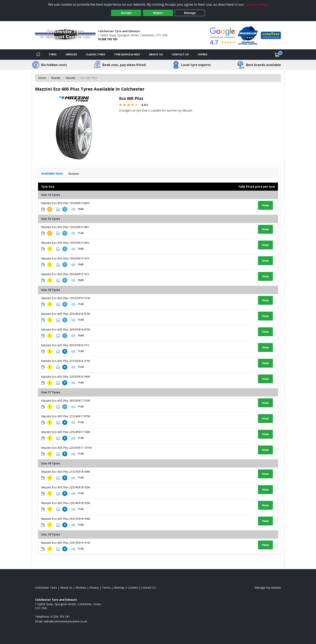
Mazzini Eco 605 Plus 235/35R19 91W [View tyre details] (66, 543)
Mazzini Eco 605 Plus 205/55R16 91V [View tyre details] (65, 345)
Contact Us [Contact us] (180, 54)
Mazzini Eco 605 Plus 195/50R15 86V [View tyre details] (65, 227)
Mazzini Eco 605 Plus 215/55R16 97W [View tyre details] (66, 361)
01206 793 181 (108, 39)
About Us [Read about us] (66, 588)
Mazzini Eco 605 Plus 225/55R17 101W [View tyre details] (66, 448)
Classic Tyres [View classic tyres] (96, 54)
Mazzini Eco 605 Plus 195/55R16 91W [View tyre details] (66, 298)
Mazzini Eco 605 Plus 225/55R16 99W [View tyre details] (66, 377)
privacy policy (256, 4)
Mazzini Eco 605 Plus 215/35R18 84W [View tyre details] (66, 472)
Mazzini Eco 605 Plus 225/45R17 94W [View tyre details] (66, 432)
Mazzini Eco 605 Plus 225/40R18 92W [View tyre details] (66, 487)
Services (71, 54)
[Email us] (65, 621)
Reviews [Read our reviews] (81, 588)
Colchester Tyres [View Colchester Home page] (46, 588)
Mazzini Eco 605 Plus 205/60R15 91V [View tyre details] (65, 274)
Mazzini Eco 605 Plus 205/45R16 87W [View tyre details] (66, 314)
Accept (126, 13)
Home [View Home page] (42, 78)
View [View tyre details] (265, 205)
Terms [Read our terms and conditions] (106, 588)
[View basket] (277, 55)
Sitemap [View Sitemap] (119, 588)
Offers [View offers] (203, 54)
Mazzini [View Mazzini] (70, 78)
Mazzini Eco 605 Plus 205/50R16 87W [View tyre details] (66, 329)
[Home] (38, 55)
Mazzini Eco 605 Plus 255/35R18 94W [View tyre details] (66, 519)
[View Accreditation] (248, 35)
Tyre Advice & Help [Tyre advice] (127, 54)
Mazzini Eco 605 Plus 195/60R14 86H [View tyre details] (65, 203)
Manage (190, 13)
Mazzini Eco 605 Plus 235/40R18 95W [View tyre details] (66, 503)
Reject (158, 13)
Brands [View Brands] (56, 78)
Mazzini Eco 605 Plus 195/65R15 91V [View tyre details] (65, 258)
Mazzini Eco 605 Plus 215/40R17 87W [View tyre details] (66, 416)
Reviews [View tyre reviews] (74, 174)
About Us (156, 54)
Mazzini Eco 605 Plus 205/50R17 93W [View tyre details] (66, 401)
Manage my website (268, 588)
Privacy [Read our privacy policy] (94, 588)
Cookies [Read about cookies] (133, 588)
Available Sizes (52, 173)
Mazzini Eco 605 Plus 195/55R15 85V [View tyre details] (65, 243)
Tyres (53, 54)
